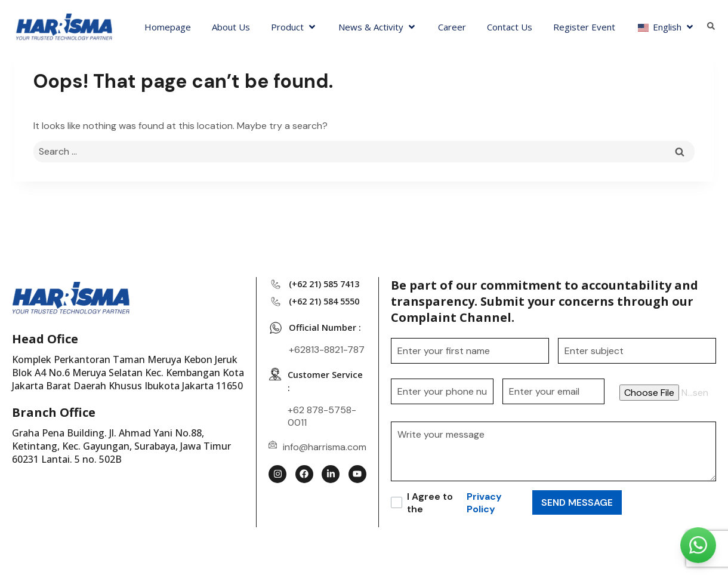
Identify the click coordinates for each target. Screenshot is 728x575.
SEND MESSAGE (577, 502)
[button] (294, 27)
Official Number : (327, 351)
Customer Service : (311, 405)
